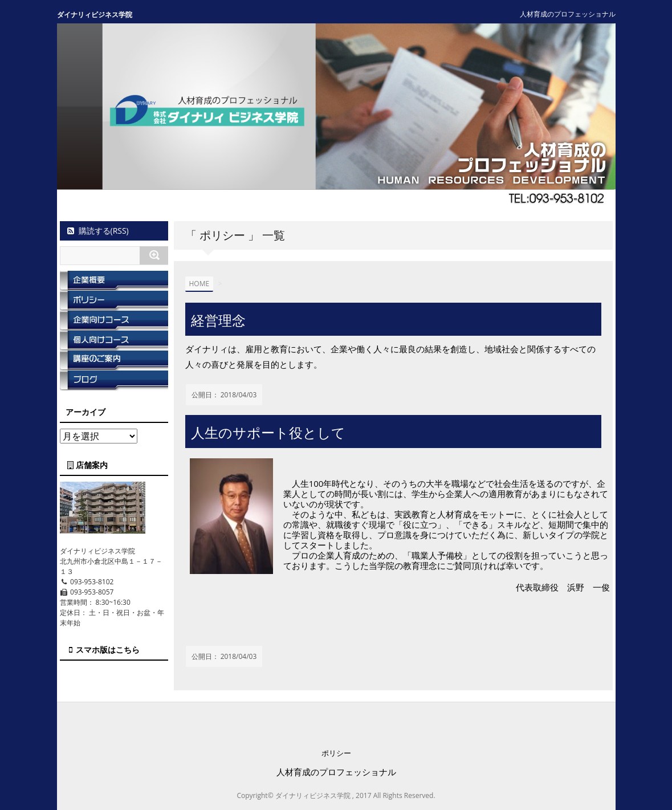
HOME (199, 284)
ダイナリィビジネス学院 (95, 15)
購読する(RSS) (97, 231)
